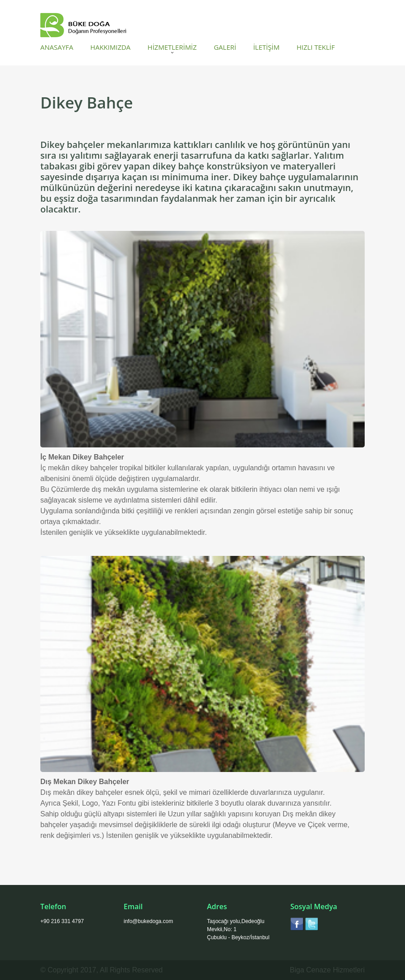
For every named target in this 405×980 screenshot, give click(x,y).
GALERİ (225, 47)
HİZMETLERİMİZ (172, 47)
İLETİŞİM (266, 47)
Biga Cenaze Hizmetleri (327, 970)
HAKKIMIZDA (111, 47)
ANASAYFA (57, 47)
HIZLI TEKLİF (316, 47)
